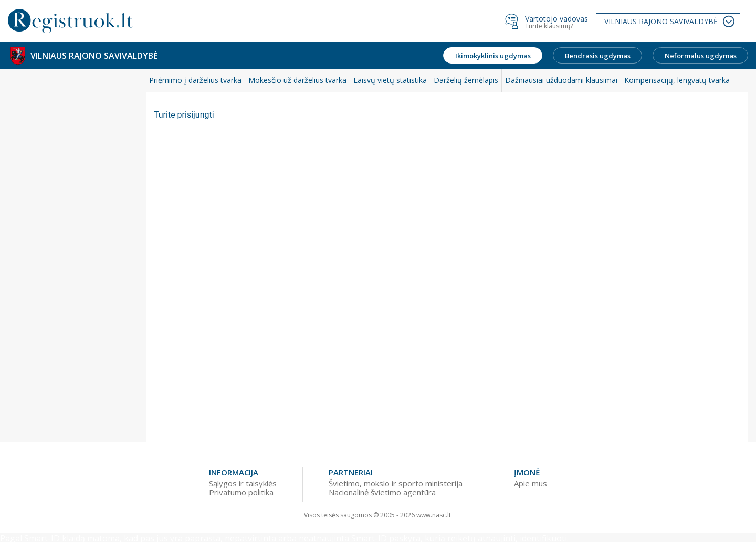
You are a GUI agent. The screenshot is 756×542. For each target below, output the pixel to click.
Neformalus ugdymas (701, 56)
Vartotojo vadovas (556, 19)
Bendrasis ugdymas (598, 56)
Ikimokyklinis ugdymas (493, 56)
